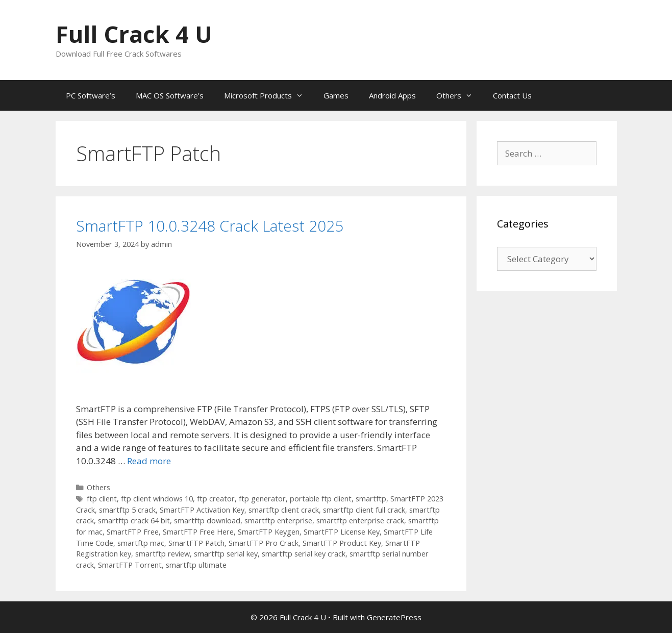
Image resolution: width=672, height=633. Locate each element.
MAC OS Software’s (170, 95)
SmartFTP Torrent (130, 565)
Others (459, 95)
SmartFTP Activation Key (202, 510)
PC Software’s (91, 95)
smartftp (371, 499)
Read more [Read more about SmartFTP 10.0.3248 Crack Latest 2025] (149, 461)
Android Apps (392, 95)
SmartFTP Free (133, 532)
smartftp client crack (284, 510)
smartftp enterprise (278, 521)
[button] (133, 324)
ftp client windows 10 (157, 499)
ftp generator (262, 499)
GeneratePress (394, 617)
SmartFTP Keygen (269, 532)
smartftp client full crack (364, 510)
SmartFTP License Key (342, 532)
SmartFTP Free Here (198, 532)
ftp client (102, 499)
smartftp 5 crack (127, 510)
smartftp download (207, 521)
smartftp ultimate (196, 565)
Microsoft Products (269, 95)
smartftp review (163, 554)
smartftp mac (141, 543)
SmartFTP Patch (196, 543)
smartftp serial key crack (304, 554)
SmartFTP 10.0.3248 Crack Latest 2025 (210, 226)
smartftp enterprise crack (360, 521)
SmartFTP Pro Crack (264, 543)
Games (336, 95)
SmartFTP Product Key (342, 543)
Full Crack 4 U (134, 34)
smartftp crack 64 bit (134, 521)
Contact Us (512, 95)
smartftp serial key (226, 554)
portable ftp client (321, 499)
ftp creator (216, 499)
